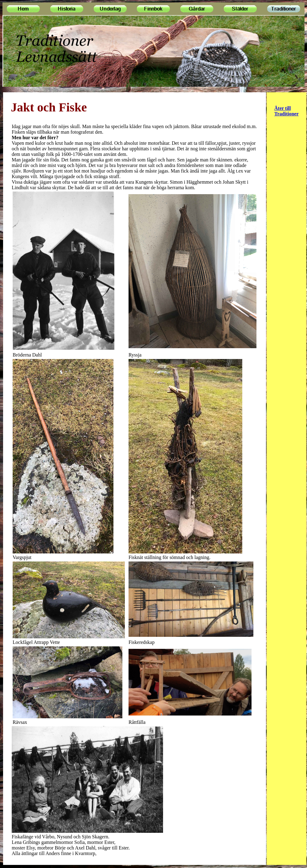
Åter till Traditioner (287, 111)
